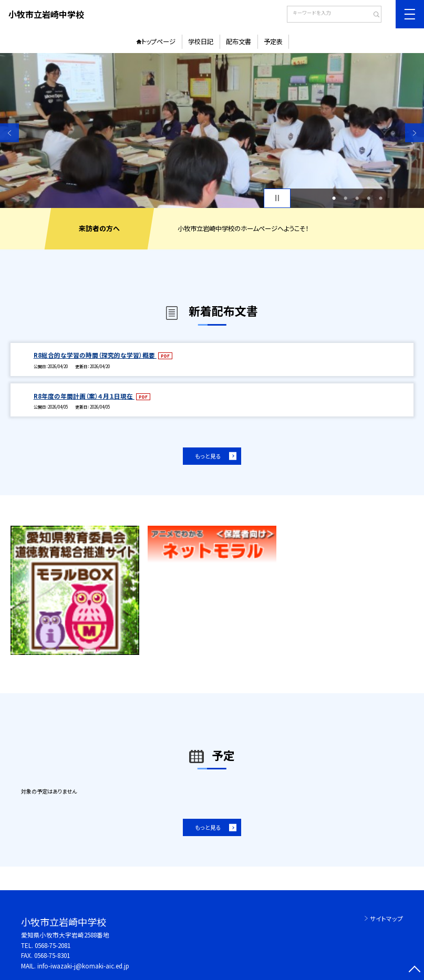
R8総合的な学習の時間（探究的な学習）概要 (95, 355)
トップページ (158, 41)
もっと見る (208, 456)
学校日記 (201, 41)
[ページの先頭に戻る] (415, 971)
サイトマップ (386, 919)
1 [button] (334, 198)
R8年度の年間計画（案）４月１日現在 (84, 396)
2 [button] (345, 198)
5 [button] (381, 198)
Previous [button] (9, 133)
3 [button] (357, 198)
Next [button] (415, 133)
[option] (212, 130)
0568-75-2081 (53, 945)
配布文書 (239, 41)
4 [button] (369, 198)
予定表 (273, 41)
